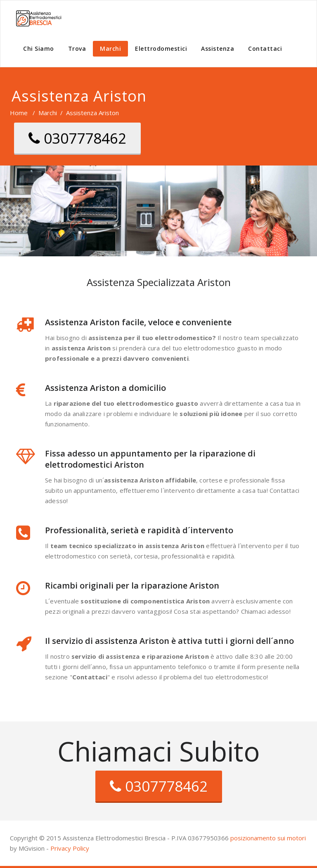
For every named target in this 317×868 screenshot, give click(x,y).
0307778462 (77, 138)
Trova (77, 48)
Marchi (110, 48)
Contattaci (265, 48)
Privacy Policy (70, 848)
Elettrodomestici (161, 48)
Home (19, 113)
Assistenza (218, 48)
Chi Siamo (39, 48)
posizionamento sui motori (268, 838)
